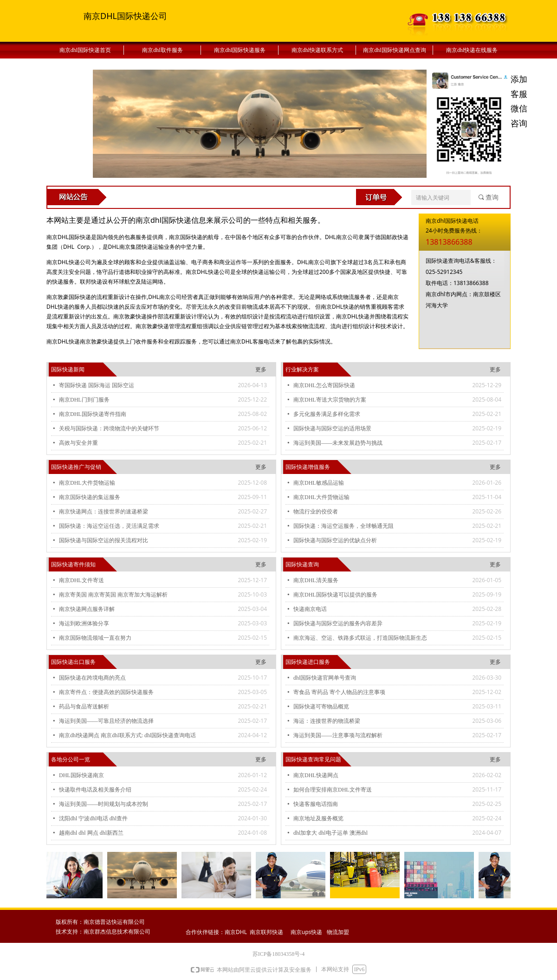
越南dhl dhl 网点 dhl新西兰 (91, 833)
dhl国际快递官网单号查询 (325, 678)
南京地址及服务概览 (318, 818)
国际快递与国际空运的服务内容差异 (338, 623)
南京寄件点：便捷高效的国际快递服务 (106, 692)
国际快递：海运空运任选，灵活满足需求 (109, 526)
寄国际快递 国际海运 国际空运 (97, 385)
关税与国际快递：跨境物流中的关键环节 (109, 428)
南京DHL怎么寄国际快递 (324, 385)
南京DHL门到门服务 (84, 400)
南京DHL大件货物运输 (87, 483)
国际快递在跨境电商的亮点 (92, 678)
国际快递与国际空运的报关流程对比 (104, 540)
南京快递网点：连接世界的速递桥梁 (104, 512)
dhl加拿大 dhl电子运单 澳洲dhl (330, 833)
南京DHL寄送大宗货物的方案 (330, 400)
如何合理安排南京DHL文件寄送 (333, 790)
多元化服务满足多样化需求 (327, 414)
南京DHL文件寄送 (81, 580)
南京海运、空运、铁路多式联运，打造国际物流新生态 (360, 638)
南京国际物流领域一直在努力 (95, 638)
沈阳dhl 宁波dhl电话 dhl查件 (93, 818)
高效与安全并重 (78, 443)
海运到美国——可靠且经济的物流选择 (106, 721)
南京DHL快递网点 (316, 775)
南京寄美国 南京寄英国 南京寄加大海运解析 (113, 595)
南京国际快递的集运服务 (90, 497)
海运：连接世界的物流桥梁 (327, 721)
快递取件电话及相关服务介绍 (95, 790)
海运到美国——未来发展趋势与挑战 (338, 443)
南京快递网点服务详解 (87, 609)
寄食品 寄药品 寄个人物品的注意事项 (339, 692)
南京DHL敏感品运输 (319, 483)
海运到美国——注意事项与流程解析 (338, 735)
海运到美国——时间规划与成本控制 (104, 804)
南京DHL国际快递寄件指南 (93, 414)
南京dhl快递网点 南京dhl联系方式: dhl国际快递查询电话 (127, 735)
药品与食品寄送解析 (84, 707)
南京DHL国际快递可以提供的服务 (335, 595)
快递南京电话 (310, 609)
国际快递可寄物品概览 (321, 707)
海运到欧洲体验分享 (84, 623)
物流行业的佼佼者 (316, 512)
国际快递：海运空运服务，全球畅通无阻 (343, 526)
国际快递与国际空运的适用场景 (332, 428)
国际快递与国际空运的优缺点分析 (335, 540)
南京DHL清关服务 (316, 580)
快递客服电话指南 (316, 804)
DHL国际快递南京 (81, 775)
